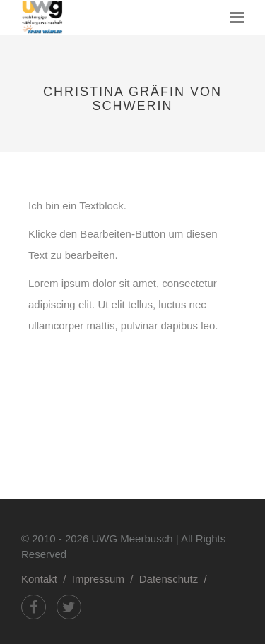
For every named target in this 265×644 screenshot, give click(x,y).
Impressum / (106, 579)
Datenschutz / (176, 579)
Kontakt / (47, 579)
